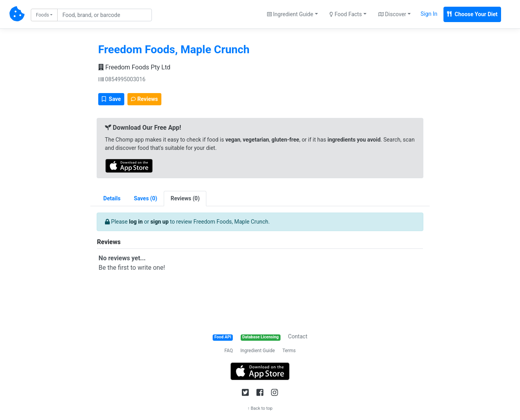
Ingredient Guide (257, 351)
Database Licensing (260, 337)
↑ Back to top (260, 408)
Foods (42, 15)
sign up (159, 222)
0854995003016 (122, 79)
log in (136, 222)
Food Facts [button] (346, 14)
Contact (298, 336)
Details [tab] (112, 198)
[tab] (145, 199)
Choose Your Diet (472, 14)
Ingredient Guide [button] (290, 14)
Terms (289, 351)
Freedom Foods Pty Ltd (134, 67)
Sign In (429, 14)
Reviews (144, 99)
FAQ (229, 351)
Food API (223, 337)
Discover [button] (392, 14)
